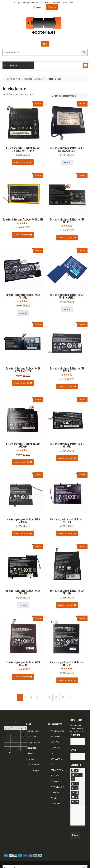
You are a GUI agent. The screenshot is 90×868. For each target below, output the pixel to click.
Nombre (75, 735)
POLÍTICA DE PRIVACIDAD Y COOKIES (57, 787)
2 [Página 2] (26, 697)
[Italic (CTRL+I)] (77, 775)
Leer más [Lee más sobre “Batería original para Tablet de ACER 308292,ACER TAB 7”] (67, 162)
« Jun (11, 752)
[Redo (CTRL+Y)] (77, 802)
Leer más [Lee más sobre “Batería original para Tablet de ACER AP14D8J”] (23, 605)
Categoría (11, 65)
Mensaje (77, 765)
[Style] (75, 771)
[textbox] (78, 815)
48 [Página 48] (49, 697)
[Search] (84, 52)
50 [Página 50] (63, 697)
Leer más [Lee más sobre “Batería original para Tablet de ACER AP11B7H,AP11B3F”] (67, 309)
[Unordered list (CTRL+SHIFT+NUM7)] (73, 784)
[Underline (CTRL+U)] (81, 775)
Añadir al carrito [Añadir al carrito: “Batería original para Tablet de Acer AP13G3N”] (22, 462)
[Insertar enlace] (73, 793)
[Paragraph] (75, 788)
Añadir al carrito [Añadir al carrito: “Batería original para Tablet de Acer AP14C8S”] (66, 533)
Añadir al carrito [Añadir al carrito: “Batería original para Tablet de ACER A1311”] (22, 235)
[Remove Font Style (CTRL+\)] (73, 779)
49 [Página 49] (56, 697)
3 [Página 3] (31, 697)
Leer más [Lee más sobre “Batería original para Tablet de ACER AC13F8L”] (23, 313)
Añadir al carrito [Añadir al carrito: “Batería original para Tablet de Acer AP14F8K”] (66, 680)
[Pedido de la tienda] (69, 96)
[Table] (75, 797)
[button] (85, 65)
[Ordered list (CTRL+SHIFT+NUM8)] (77, 784)
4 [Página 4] (37, 697)
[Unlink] (77, 793)
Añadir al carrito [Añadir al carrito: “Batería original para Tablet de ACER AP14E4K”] (66, 605)
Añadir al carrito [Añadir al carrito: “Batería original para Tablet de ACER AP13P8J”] (66, 458)
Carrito (32, 759)
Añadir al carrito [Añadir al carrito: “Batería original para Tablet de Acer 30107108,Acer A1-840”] (22, 162)
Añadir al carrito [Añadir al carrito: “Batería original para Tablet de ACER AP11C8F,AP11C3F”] (22, 383)
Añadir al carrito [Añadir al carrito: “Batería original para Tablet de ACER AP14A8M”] (22, 533)
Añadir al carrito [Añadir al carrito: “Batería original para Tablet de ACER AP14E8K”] (22, 677)
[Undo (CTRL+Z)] (73, 802)
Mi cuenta (52, 7)
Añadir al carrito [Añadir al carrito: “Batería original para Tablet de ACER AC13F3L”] (66, 237)
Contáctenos (32, 737)
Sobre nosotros (33, 731)
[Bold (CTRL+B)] (73, 775)
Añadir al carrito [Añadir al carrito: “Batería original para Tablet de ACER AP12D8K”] (66, 386)
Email (75, 750)
